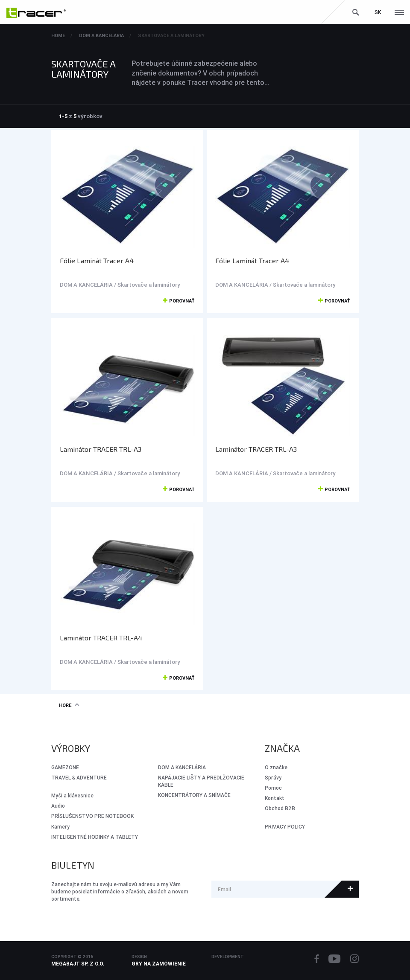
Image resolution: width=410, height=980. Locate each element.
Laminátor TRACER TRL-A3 (101, 449)
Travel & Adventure (79, 778)
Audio (58, 806)
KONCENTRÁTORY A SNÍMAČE (194, 795)
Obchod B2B (280, 808)
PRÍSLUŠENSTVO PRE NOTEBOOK (92, 816)
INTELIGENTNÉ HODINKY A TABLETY (95, 837)
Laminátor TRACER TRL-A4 (101, 638)
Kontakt (275, 798)
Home (58, 35)
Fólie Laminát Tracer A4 (97, 260)
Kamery (60, 827)
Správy (273, 778)
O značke (276, 767)
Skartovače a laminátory (171, 35)
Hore (69, 705)
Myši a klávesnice (72, 795)
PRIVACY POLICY (285, 827)
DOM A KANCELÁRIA (101, 35)
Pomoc (273, 788)
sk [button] (378, 12)
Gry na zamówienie (159, 964)
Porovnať (179, 301)
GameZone (65, 767)
